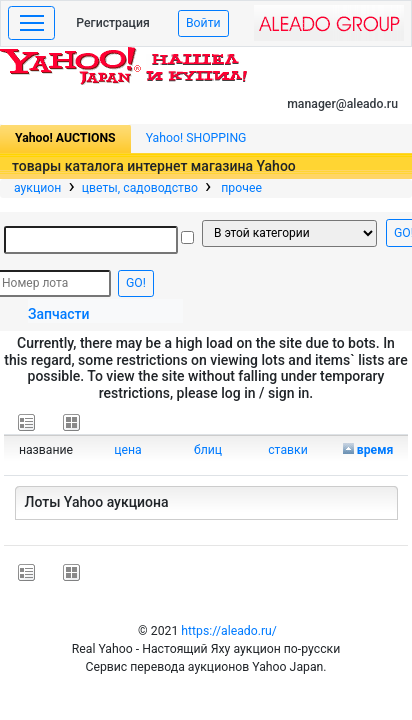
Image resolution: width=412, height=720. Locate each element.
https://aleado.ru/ (229, 631)
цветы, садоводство (140, 188)
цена (128, 450)
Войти (203, 23)
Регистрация (113, 23)
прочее (240, 188)
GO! (136, 283)
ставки (288, 450)
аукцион (37, 188)
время (375, 450)
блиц (208, 450)
